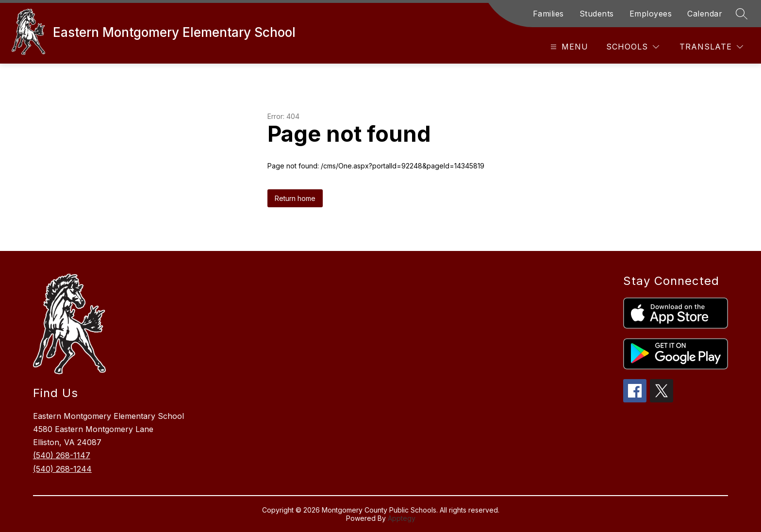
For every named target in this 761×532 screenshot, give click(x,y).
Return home (295, 198)
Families (548, 14)
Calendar (705, 14)
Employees (651, 14)
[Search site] (742, 14)
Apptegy (402, 518)
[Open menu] (568, 47)
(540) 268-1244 (62, 469)
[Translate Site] (711, 47)
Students (597, 14)
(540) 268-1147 (62, 455)
